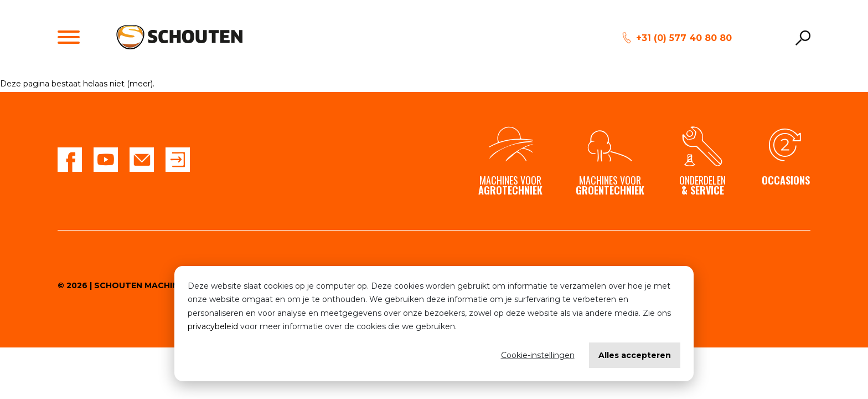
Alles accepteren (635, 355)
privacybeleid (213, 326)
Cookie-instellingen (538, 355)
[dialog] (434, 324)
